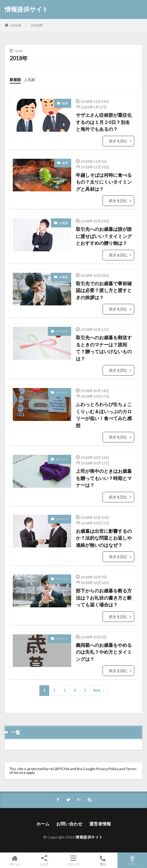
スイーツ (62, 392)
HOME (16, 25)
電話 (103, 860)
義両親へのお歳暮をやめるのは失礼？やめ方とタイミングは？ (104, 652)
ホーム (43, 824)
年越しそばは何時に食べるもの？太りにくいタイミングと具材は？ (104, 182)
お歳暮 (63, 223)
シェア (44, 860)
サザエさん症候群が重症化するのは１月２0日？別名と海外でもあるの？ (104, 122)
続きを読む (118, 141)
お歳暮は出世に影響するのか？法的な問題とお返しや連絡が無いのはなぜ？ (104, 538)
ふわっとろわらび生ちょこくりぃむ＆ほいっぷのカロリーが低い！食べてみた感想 (104, 415)
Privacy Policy (107, 769)
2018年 (37, 25)
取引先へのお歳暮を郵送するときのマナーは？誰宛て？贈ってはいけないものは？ (104, 348)
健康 (65, 103)
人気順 (30, 80)
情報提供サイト (26, 9)
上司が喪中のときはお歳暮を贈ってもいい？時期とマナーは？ (104, 478)
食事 (65, 163)
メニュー (73, 860)
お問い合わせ (69, 824)
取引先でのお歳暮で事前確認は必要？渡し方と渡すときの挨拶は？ (104, 290)
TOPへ (132, 860)
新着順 (15, 80)
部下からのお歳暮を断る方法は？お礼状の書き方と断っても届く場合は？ (104, 598)
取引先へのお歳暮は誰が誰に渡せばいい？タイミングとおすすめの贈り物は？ (104, 236)
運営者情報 (100, 824)
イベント (62, 331)
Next (97, 690)
